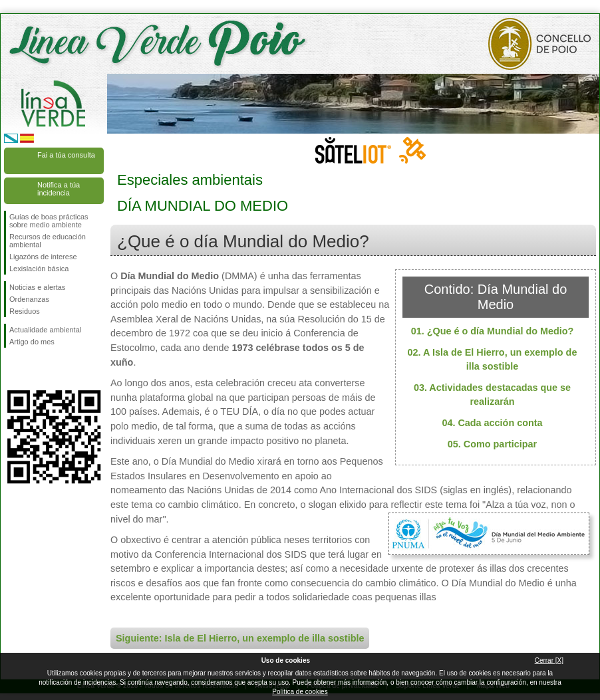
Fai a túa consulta (66, 155)
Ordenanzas (29, 299)
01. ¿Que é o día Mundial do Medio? (493, 331)
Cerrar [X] (549, 660)
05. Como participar (492, 444)
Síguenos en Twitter (34, 369)
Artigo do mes (32, 342)
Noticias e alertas (37, 287)
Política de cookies (300, 692)
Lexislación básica (39, 269)
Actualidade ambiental (45, 330)
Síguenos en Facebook (12, 369)
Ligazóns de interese (43, 257)
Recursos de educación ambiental (48, 241)
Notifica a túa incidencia (59, 189)
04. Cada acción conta (492, 423)
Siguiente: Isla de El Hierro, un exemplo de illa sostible (240, 638)
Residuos (25, 311)
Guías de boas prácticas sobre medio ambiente (49, 221)
